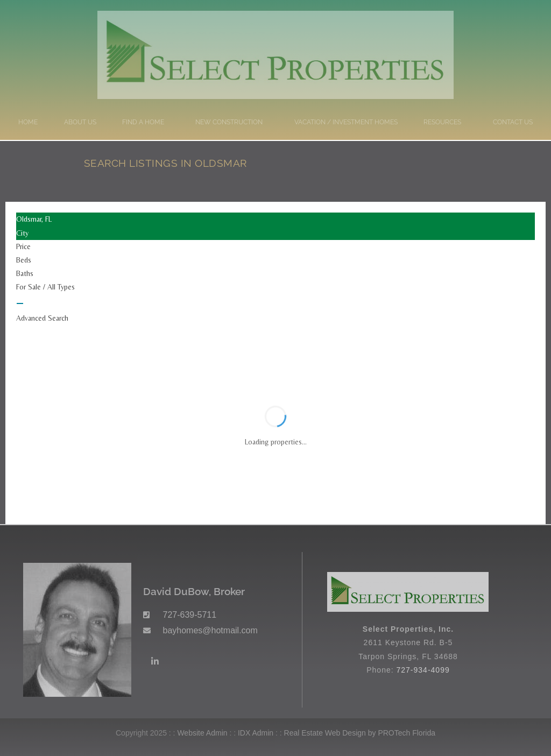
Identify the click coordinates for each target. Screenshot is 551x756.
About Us (80, 122)
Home (28, 122)
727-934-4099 (423, 670)
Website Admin (202, 733)
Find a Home (146, 122)
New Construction (232, 122)
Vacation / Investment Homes (346, 122)
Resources (445, 122)
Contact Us (513, 122)
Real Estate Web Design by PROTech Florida (360, 733)
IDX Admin (256, 733)
